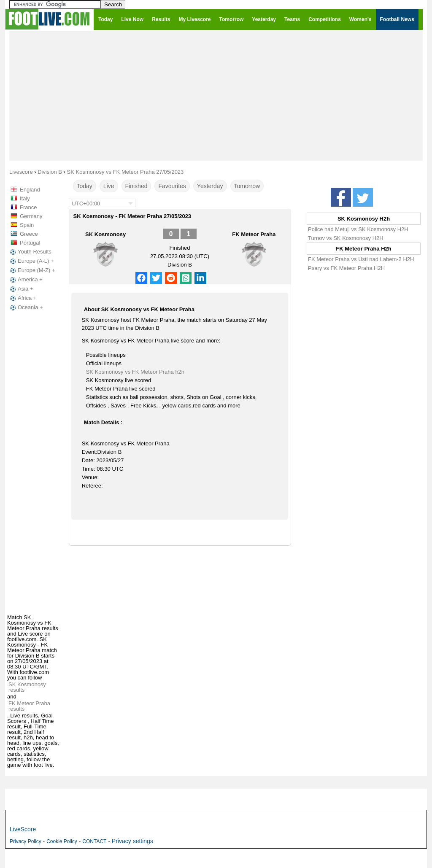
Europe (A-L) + (31, 261)
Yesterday (210, 186)
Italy (25, 198)
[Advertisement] (216, 95)
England (30, 190)
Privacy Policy (26, 841)
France (28, 207)
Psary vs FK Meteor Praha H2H (346, 268)
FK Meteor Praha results (29, 706)
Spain (27, 225)
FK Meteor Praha (254, 234)
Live (109, 186)
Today (85, 186)
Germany (31, 216)
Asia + (21, 289)
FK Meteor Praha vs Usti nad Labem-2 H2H (361, 259)
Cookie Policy (62, 841)
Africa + (22, 298)
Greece (29, 234)
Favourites (172, 186)
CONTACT (94, 841)
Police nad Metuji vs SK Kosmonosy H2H (358, 229)
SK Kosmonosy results (27, 687)
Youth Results (30, 252)
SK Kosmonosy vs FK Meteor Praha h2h (135, 372)
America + (26, 280)
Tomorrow (247, 186)
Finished (136, 186)
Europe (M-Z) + (32, 270)
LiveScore (23, 829)
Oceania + (26, 307)
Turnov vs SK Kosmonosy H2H (346, 238)
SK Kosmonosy (105, 234)
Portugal (30, 243)
